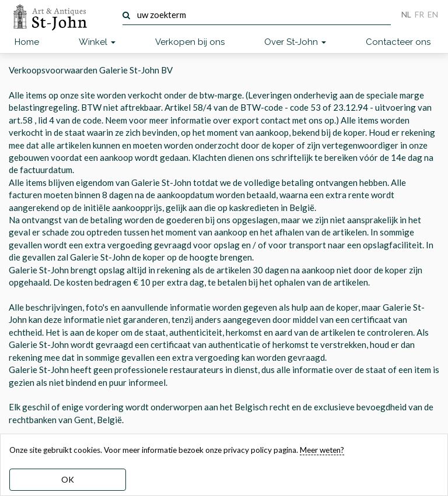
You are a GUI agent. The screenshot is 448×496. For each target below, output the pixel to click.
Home (27, 42)
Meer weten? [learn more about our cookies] (322, 450)
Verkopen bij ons (190, 42)
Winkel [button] (97, 42)
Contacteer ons (398, 42)
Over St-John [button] (295, 42)
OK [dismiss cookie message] (68, 479)
